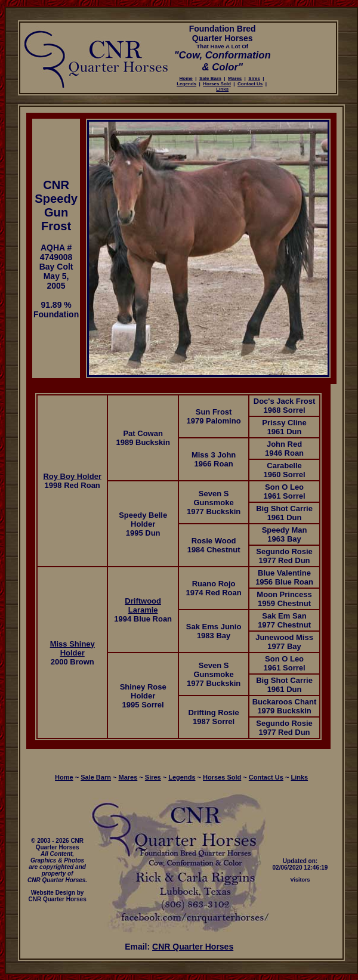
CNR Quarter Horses (193, 947)
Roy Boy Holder (72, 476)
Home (186, 78)
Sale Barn (210, 78)
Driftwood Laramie (143, 605)
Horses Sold (217, 84)
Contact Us (250, 84)
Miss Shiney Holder (72, 648)
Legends (186, 84)
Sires (254, 78)
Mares (235, 78)
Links (222, 89)
